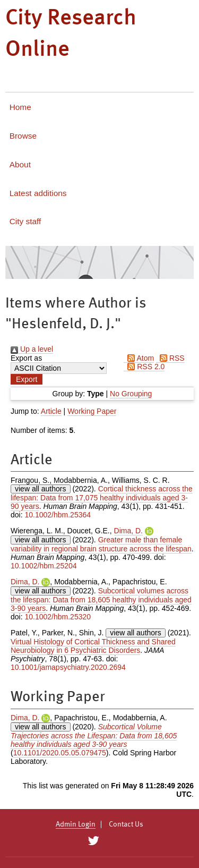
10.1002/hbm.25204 (44, 566)
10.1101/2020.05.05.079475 (60, 753)
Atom (139, 358)
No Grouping (131, 394)
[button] (27, 379)
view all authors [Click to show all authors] (41, 489)
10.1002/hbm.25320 (58, 617)
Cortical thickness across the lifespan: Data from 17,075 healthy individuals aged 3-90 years (102, 497)
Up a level (32, 349)
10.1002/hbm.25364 (58, 515)
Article (51, 411)
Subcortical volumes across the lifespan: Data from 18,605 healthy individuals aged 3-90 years (101, 599)
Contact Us (126, 824)
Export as (26, 358)
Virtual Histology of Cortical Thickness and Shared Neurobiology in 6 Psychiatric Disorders (93, 646)
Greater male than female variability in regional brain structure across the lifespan (101, 544)
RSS (170, 358)
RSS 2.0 (144, 367)
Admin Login (76, 824)
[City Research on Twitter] (94, 841)
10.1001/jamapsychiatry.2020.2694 (68, 667)
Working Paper (92, 411)
